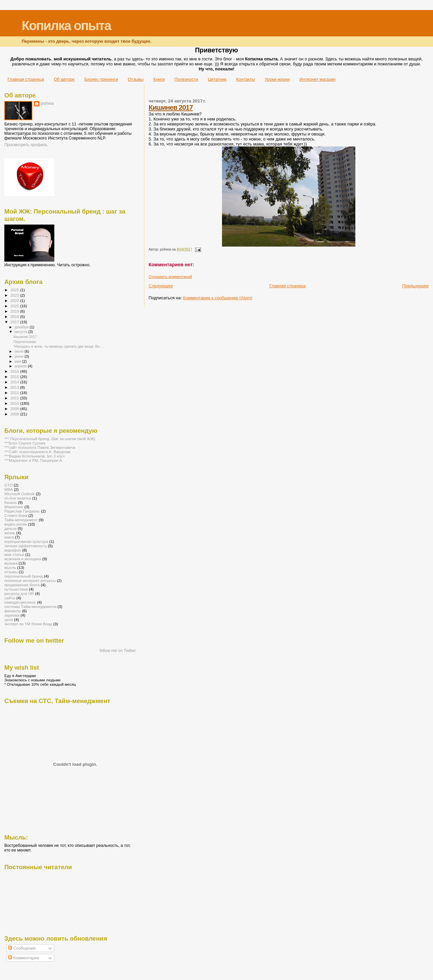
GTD (8, 485)
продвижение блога (22, 585)
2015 (15, 377)
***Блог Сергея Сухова (25, 443)
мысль (10, 567)
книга (9, 537)
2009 (15, 409)
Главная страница (26, 79)
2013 (15, 387)
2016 (15, 371)
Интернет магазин (317, 79)
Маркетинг (14, 507)
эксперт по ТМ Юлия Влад (28, 624)
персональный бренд (24, 576)
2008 (15, 414)
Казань (11, 502)
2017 (15, 322)
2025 (15, 290)
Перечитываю (25, 342)
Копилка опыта (66, 26)
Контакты (245, 79)
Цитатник (217, 79)
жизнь (10, 533)
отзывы (11, 572)
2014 (15, 382)
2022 (15, 300)
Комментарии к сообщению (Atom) (218, 298)
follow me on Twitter (118, 651)
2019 (15, 311)
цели (9, 619)
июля (20, 351)
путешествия (16, 589)
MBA (8, 489)
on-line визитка (18, 498)
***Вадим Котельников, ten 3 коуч (34, 456)
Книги (159, 79)
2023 (15, 295)
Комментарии (23, 958)
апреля (21, 366)
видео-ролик (16, 524)
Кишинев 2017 (171, 107)
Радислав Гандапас (22, 511)
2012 (15, 393)
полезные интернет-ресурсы (30, 580)
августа (21, 332)
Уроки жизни (277, 79)
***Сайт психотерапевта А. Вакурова (37, 452)
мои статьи (14, 554)
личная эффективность (26, 546)
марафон (13, 550)
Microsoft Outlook (19, 494)
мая (18, 361)
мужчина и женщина (23, 559)
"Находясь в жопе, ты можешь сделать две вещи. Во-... (58, 346)
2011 (15, 398)
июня (20, 356)
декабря (22, 327)
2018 (15, 316)
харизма (12, 615)
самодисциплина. (20, 602)
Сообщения (22, 948)
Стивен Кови (16, 515)
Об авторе (64, 79)
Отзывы (136, 79)
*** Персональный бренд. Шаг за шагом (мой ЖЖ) (50, 439)
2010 (15, 403)
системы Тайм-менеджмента (30, 606)
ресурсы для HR (19, 593)
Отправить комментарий (170, 277)
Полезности (186, 79)
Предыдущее (415, 286)
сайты (10, 598)
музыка (11, 563)
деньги (10, 528)
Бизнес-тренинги (101, 79)
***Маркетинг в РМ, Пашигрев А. (34, 460)
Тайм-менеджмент (21, 520)
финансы (13, 611)
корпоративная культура (26, 541)
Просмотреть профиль (26, 145)
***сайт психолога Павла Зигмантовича (40, 447)
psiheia (47, 103)
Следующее (161, 286)
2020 (15, 306)
